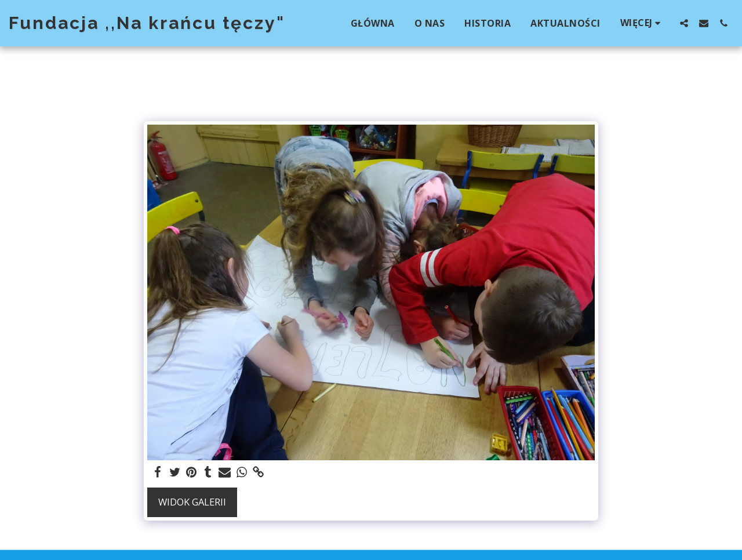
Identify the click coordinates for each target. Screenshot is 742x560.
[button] (684, 23)
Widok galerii (192, 502)
